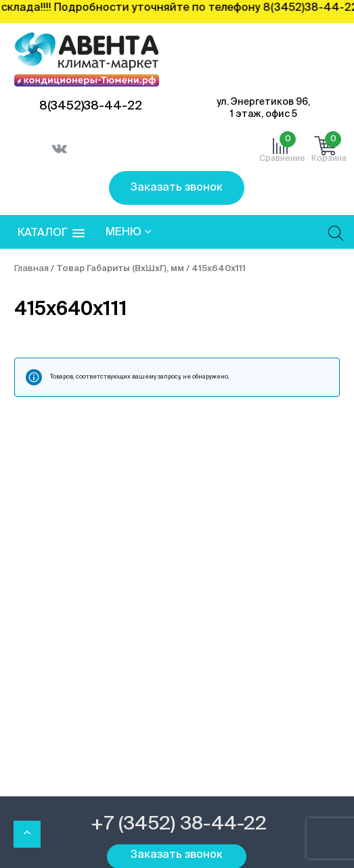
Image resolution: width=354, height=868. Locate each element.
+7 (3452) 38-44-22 (179, 824)
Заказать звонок (177, 188)
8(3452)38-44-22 (91, 106)
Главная (31, 269)
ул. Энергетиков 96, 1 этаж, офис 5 (263, 108)
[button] (51, 234)
